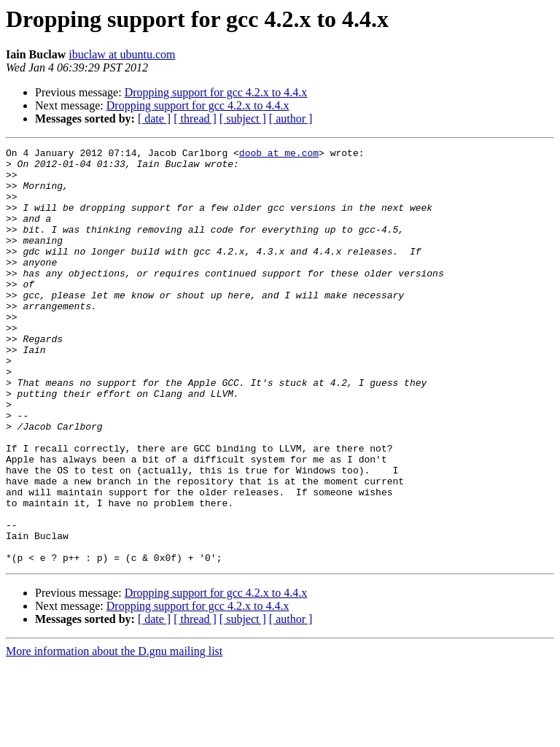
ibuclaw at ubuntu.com (122, 54)
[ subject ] (243, 119)
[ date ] (154, 119)
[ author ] (291, 119)
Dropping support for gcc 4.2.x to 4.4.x (216, 92)
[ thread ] (195, 119)
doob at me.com (279, 155)
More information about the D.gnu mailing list (114, 734)
